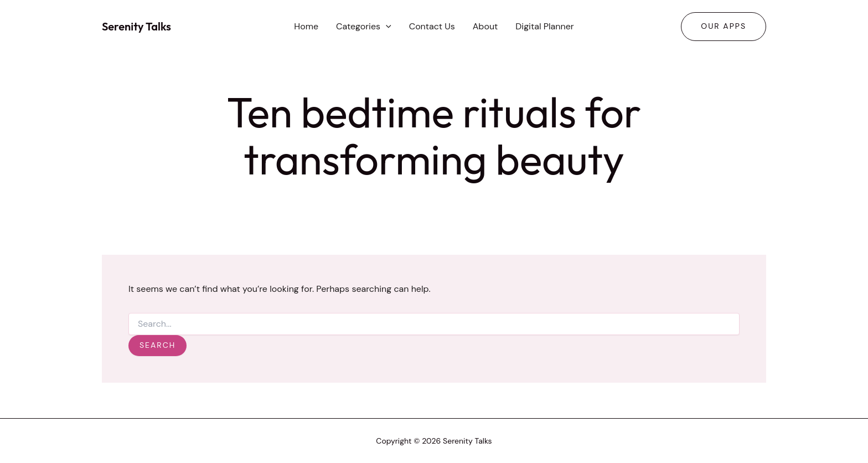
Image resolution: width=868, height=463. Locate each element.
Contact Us (432, 26)
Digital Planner (544, 26)
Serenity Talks (136, 26)
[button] (386, 27)
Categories (364, 27)
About (485, 26)
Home (306, 26)
